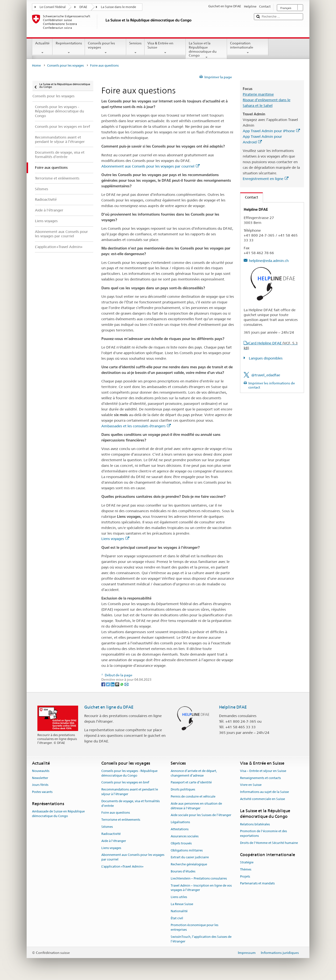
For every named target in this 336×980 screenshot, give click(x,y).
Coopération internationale (248, 48)
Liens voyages (115, 539)
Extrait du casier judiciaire (190, 857)
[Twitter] (108, 684)
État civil (177, 918)
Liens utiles (179, 897)
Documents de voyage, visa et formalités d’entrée (131, 803)
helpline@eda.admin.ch (269, 261)
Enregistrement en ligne (266, 179)
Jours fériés (40, 785)
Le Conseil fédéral (53, 7)
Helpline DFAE (233, 707)
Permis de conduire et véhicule (193, 796)
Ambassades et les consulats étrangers (136, 426)
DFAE (83, 7)
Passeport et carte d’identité (191, 783)
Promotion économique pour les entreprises (194, 928)
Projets (245, 876)
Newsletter (40, 778)
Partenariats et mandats (257, 884)
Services (135, 48)
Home (36, 65)
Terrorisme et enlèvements (121, 820)
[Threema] (118, 684)
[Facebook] (104, 684)
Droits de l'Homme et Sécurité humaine (269, 843)
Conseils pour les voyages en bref (125, 783)
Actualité (42, 48)
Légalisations (180, 822)
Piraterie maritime (258, 94)
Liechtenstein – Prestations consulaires (199, 878)
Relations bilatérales (255, 824)
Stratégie (247, 862)
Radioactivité (111, 834)
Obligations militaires (187, 850)
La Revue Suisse (182, 904)
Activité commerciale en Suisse (262, 799)
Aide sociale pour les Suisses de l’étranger (201, 815)
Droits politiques (183, 789)
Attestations (180, 829)
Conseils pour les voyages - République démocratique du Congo (129, 773)
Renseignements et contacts (260, 778)
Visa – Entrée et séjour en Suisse (263, 771)
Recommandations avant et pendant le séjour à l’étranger (130, 792)
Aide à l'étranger (114, 841)
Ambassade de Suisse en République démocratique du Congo (58, 814)
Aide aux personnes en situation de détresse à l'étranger (196, 806)
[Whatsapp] (122, 684)
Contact (249, 197)
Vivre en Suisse (251, 785)
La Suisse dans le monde (118, 7)
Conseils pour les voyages (106, 48)
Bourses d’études (183, 871)
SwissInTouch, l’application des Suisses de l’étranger (201, 939)
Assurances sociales (185, 836)
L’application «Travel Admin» (122, 866)
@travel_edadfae (266, 375)
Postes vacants (42, 792)
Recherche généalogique (189, 864)
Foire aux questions (116, 813)
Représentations (69, 48)
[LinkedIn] (113, 684)
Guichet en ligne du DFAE (109, 707)
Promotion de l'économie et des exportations (263, 834)
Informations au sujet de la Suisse (264, 792)
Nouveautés (41, 771)
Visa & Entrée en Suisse (165, 48)
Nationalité (179, 911)
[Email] (126, 684)
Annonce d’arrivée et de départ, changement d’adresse (194, 773)
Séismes (107, 827)
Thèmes (246, 869)
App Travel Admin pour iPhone (271, 131)
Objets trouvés (181, 843)
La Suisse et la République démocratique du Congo (206, 50)
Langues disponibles (265, 358)
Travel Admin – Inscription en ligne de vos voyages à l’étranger (201, 888)
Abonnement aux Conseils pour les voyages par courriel (150, 166)
